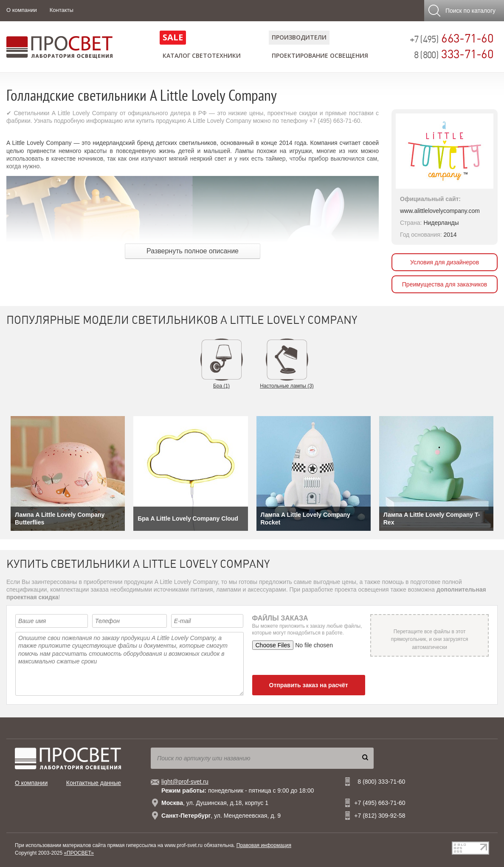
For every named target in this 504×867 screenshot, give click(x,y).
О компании (22, 10)
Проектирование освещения (320, 55)
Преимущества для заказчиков (445, 284)
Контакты (62, 10)
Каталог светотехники (202, 55)
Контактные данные (94, 783)
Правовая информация (264, 845)
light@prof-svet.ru (185, 782)
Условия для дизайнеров (445, 262)
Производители (299, 37)
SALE (173, 37)
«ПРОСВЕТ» (79, 853)
